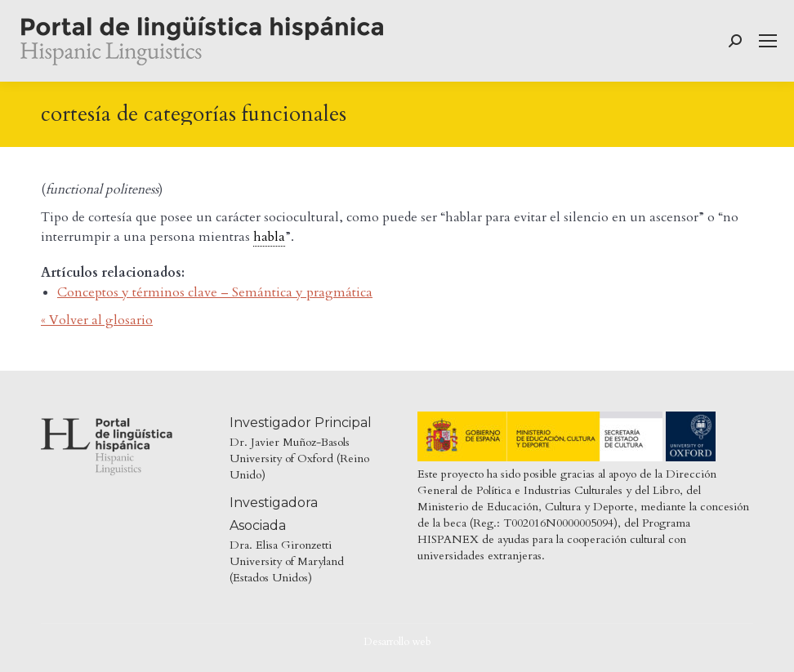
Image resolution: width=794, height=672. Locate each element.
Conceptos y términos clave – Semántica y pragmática (215, 292)
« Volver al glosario (97, 320)
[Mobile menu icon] (768, 41)
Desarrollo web (397, 642)
